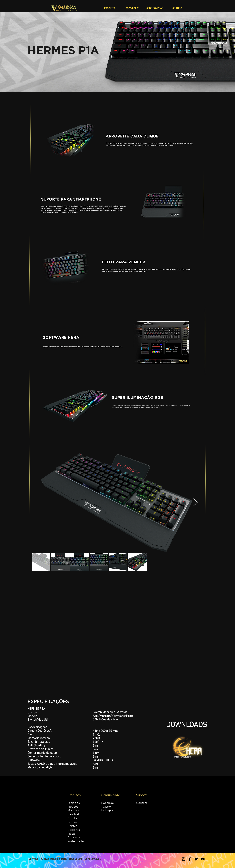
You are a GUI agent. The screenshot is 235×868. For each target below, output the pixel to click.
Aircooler (74, 837)
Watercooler (76, 841)
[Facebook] (190, 859)
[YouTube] (203, 859)
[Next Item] (195, 503)
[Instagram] (183, 859)
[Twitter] (196, 859)
